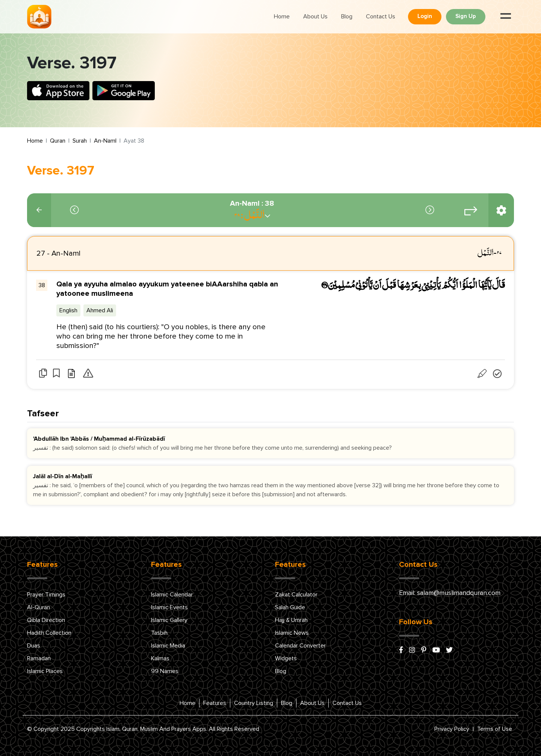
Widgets (286, 658)
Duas (34, 646)
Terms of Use (495, 729)
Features (215, 703)
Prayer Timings (46, 595)
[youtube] (436, 651)
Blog (347, 17)
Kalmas (160, 658)
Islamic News (292, 633)
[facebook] (401, 651)
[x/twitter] (449, 651)
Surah (80, 141)
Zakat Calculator (296, 595)
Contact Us (381, 17)
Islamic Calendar (172, 595)
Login (425, 16)
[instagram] (412, 651)
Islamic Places (45, 671)
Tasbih (159, 633)
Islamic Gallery (169, 620)
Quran (58, 141)
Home (282, 17)
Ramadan (39, 658)
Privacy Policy (452, 729)
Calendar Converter (300, 646)
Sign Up (466, 16)
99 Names (165, 671)
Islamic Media (168, 646)
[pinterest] (424, 651)
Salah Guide (290, 607)
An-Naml (105, 141)
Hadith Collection (49, 633)
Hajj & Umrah (291, 620)
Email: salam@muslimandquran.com (450, 593)
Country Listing (254, 703)
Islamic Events (169, 607)
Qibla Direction (46, 620)
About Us (315, 17)
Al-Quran (39, 607)
